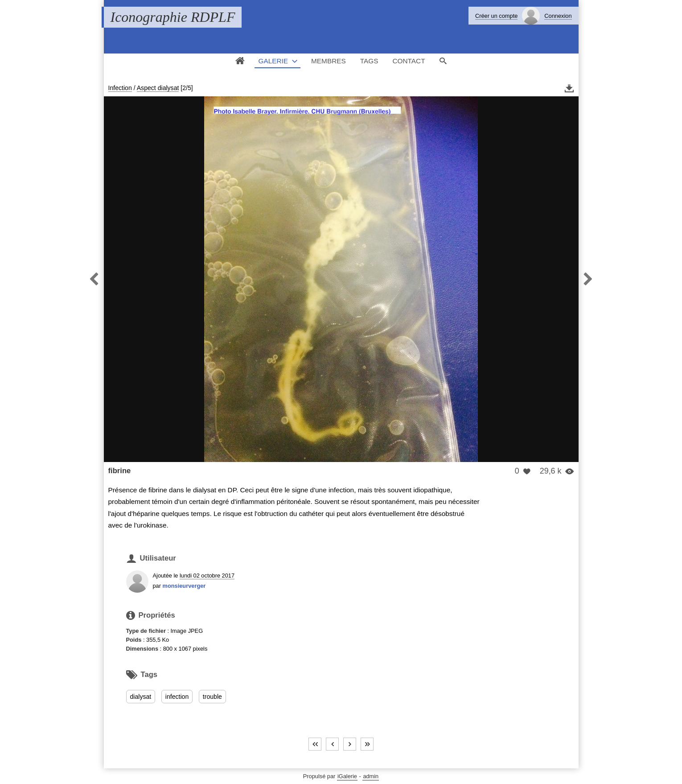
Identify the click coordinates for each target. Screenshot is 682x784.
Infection (120, 88)
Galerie (273, 61)
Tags (369, 61)
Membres (329, 61)
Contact (409, 61)
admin (371, 776)
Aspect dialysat (158, 88)
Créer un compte (496, 16)
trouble (212, 697)
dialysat (141, 697)
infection (177, 697)
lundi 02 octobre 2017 (207, 576)
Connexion (558, 16)
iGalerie (347, 776)
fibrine (120, 471)
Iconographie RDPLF (173, 17)
